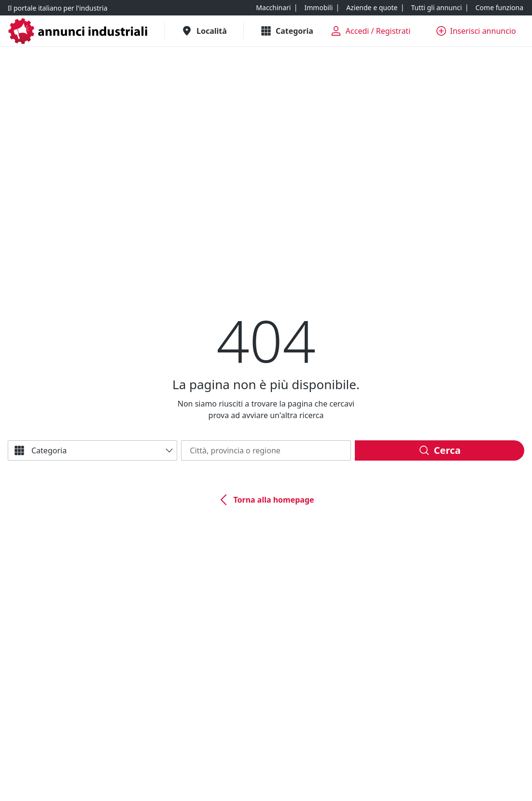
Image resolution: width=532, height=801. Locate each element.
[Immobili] (318, 8)
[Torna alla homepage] (266, 500)
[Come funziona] (499, 8)
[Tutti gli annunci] (436, 8)
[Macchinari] (273, 8)
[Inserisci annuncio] (476, 31)
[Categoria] (92, 450)
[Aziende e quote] (372, 8)
